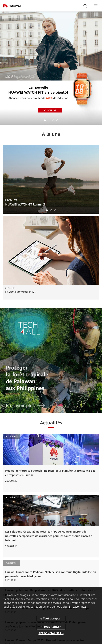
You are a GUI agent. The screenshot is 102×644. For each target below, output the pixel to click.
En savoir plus (50, 110)
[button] (45, 120)
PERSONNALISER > (51, 633)
